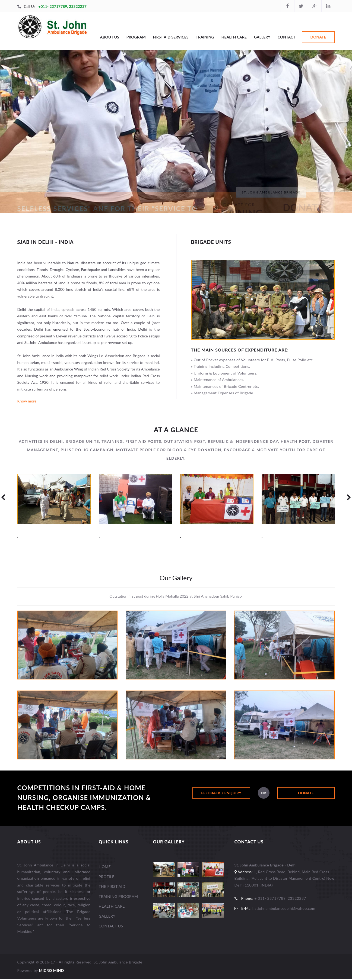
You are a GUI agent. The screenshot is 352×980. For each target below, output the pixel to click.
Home (105, 867)
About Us (110, 37)
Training (205, 37)
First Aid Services (171, 37)
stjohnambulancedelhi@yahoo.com (285, 908)
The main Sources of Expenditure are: (240, 350)
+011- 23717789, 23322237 (62, 6)
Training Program (118, 896)
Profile (107, 877)
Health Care (234, 37)
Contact (287, 37)
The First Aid (112, 886)
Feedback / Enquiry (221, 793)
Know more (27, 401)
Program (136, 37)
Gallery (262, 37)
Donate (318, 37)
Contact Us (111, 926)
